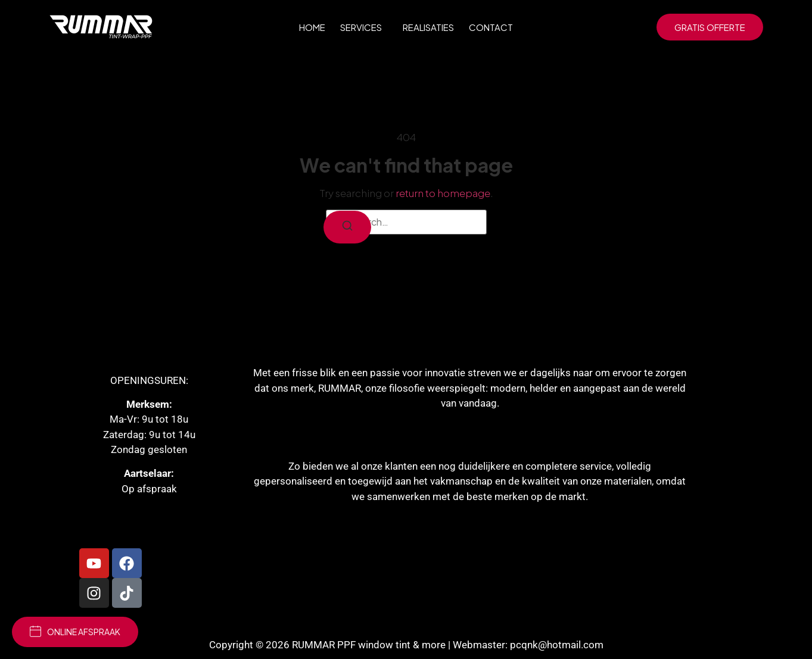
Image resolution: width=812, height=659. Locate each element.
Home (312, 27)
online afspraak (75, 631)
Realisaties (428, 27)
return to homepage (443, 193)
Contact (491, 27)
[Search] (347, 227)
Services (364, 27)
